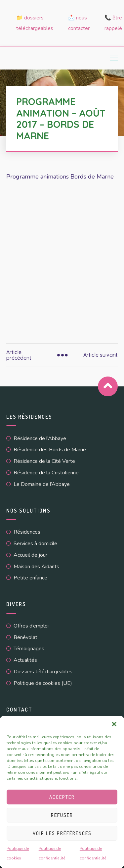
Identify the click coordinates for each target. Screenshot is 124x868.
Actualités (25, 660)
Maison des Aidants (36, 567)
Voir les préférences (62, 833)
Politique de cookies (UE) (43, 683)
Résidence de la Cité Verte (44, 461)
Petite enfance (30, 578)
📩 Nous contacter (79, 23)
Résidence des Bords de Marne (50, 450)
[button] (114, 724)
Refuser (62, 815)
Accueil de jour (30, 555)
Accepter (62, 797)
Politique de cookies (18, 853)
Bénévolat (25, 637)
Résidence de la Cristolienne (46, 473)
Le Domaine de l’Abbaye (42, 484)
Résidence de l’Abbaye (40, 438)
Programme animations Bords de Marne (60, 177)
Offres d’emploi (31, 626)
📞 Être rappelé (113, 23)
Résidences (27, 532)
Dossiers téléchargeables (43, 672)
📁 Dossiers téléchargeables (35, 23)
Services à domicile (35, 544)
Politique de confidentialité (52, 853)
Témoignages (29, 649)
